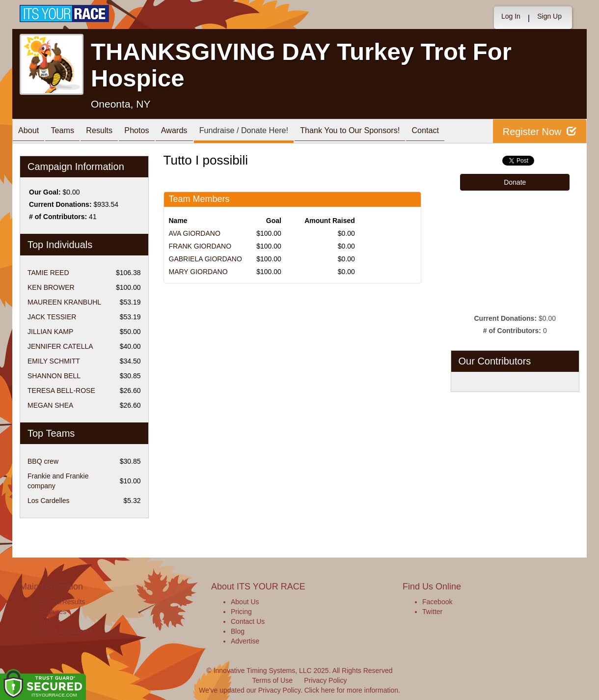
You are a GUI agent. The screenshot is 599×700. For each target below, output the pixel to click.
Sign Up (549, 16)
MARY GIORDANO (198, 272)
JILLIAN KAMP (50, 332)
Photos (153, 132)
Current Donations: (60, 204)
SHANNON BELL (54, 376)
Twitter (432, 612)
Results (111, 132)
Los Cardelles (49, 501)
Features (53, 612)
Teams (69, 132)
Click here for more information (351, 690)
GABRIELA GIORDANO (205, 259)
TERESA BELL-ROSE (61, 391)
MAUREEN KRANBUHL (64, 302)
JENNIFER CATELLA (60, 346)
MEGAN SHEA (50, 405)
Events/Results (62, 602)
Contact (466, 132)
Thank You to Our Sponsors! (385, 132)
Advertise (245, 641)
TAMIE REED (48, 273)
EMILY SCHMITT (54, 361)
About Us (245, 602)
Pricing (50, 621)
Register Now (539, 131)
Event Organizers (66, 631)
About (31, 132)
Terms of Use (272, 680)
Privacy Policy (325, 680)
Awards (196, 132)
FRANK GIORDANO (200, 246)
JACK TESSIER (52, 317)
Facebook (437, 602)
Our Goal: (45, 192)
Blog (238, 631)
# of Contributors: (58, 217)
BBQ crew (43, 461)
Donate (515, 182)
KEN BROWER (51, 287)
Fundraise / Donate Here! (271, 132)
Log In (511, 16)
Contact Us (248, 621)
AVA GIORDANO (195, 233)
